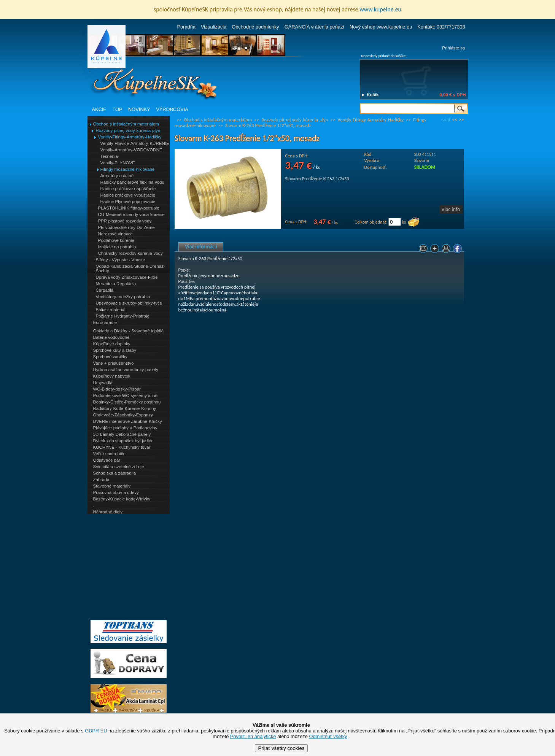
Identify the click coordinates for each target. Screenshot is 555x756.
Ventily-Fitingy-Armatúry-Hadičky (130, 137)
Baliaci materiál (111, 310)
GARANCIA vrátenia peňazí (314, 27)
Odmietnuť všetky (328, 736)
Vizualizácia (214, 27)
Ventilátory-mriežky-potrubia (123, 297)
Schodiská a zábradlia (115, 473)
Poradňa (186, 27)
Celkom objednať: (371, 222)
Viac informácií (201, 247)
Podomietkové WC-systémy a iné (126, 395)
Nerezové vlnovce (116, 234)
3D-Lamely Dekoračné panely (122, 434)
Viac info (451, 209)
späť (446, 120)
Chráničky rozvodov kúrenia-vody (130, 253)
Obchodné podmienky (255, 27)
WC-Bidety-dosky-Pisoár (117, 389)
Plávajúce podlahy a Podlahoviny (125, 428)
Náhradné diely (108, 512)
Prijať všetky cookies (281, 748)
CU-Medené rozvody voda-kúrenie (131, 214)
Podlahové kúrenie (116, 240)
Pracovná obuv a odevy (116, 492)
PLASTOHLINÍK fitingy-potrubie (129, 208)
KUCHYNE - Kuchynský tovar (122, 447)
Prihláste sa (453, 48)
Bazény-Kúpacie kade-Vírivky (122, 499)
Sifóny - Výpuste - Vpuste (121, 260)
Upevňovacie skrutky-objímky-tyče (129, 303)
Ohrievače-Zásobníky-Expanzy (123, 415)
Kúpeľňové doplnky (112, 344)
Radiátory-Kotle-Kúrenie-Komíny (125, 408)
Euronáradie (105, 322)
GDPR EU (96, 731)
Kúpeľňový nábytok (112, 376)
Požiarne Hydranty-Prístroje (123, 316)
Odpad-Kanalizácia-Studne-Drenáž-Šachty (130, 268)
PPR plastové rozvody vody (125, 221)
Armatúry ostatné (117, 176)
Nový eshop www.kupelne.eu (381, 27)
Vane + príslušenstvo (114, 363)
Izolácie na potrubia (117, 247)
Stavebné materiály (112, 486)
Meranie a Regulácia (116, 284)
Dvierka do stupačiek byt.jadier (123, 441)
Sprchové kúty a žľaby (115, 350)
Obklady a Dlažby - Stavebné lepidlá (129, 331)
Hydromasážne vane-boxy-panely (126, 370)
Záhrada (101, 480)
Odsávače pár (107, 460)
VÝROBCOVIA (172, 109)
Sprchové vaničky (110, 357)
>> (461, 120)
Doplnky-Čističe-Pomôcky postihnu (127, 402)
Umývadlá (103, 383)
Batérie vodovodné (111, 337)
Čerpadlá (105, 290)
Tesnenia (109, 156)
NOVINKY (139, 109)
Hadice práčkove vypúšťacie (128, 195)
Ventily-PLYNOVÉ (118, 163)
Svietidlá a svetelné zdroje (119, 467)
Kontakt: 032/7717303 (441, 27)
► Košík (370, 95)
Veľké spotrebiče (109, 454)
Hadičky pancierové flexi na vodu (132, 182)
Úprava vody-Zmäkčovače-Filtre (127, 277)
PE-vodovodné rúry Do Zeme (126, 227)
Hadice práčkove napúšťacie (128, 189)
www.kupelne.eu (380, 9)
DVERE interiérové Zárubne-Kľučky (128, 421)
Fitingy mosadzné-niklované (128, 169)
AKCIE (99, 109)
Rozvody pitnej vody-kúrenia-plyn (128, 130)
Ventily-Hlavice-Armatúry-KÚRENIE (135, 143)
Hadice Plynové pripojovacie (128, 202)
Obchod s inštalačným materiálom (126, 124)
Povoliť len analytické (253, 736)
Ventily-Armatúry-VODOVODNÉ (131, 150)
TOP (117, 109)
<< (455, 120)
